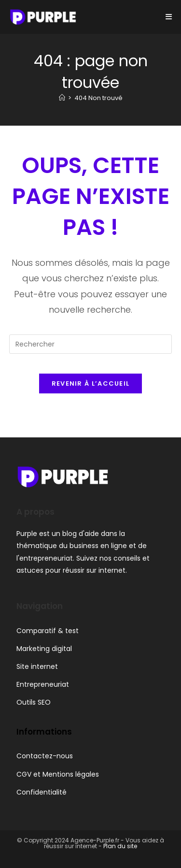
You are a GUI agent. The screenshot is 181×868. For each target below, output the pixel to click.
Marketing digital (44, 649)
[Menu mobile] (169, 17)
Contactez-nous (45, 756)
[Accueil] (62, 98)
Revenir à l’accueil (91, 383)
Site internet (37, 666)
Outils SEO (34, 702)
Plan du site (120, 846)
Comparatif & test (48, 631)
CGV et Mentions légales (58, 774)
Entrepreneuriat (43, 684)
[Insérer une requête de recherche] (91, 344)
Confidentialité (42, 792)
